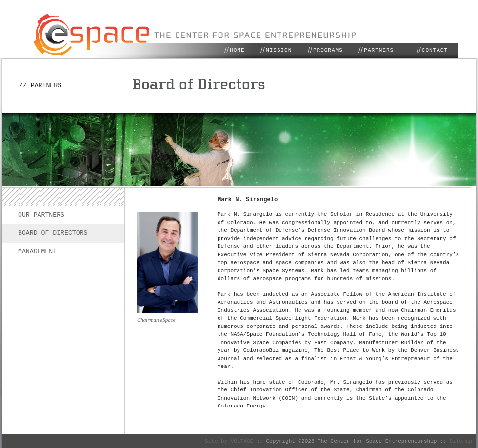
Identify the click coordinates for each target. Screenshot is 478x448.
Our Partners (41, 215)
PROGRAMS (328, 50)
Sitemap (461, 440)
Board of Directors (53, 233)
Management (37, 251)
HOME (237, 50)
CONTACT (435, 50)
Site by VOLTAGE (231, 440)
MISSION (279, 50)
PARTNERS (379, 50)
